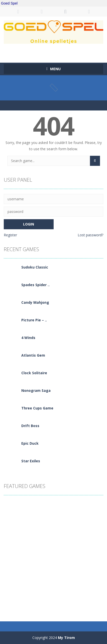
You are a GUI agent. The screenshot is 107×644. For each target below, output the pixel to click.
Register (10, 235)
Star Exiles (31, 461)
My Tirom (66, 638)
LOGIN (18, 12)
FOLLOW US (89, 12)
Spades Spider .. (35, 285)
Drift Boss (30, 426)
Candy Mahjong (35, 302)
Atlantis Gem (33, 355)
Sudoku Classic (35, 267)
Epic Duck (30, 443)
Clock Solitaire (34, 373)
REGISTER (42, 12)
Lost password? (90, 235)
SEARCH (65, 12)
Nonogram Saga (36, 390)
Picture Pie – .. (34, 320)
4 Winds (28, 338)
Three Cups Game (37, 408)
